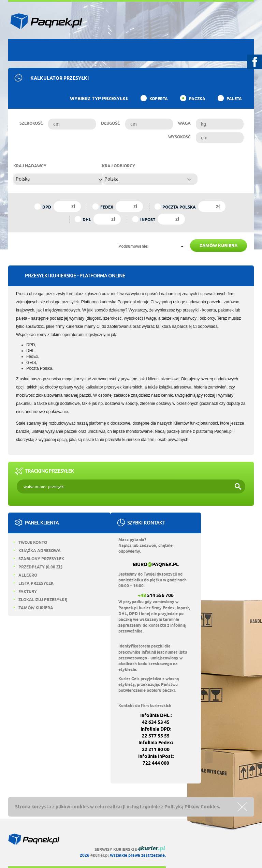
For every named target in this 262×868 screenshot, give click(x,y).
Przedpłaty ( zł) (38, 567)
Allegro (25, 575)
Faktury (25, 591)
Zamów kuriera (33, 608)
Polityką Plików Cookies (192, 807)
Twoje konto (30, 542)
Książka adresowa (37, 551)
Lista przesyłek (34, 583)
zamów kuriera (219, 245)
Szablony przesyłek (39, 559)
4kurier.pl (100, 855)
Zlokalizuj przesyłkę (40, 600)
